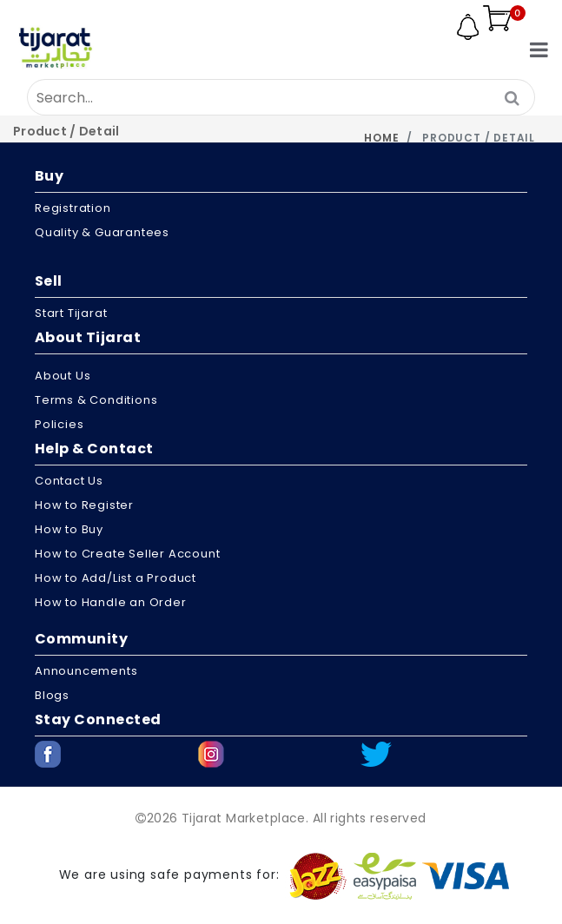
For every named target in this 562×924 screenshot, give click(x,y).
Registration (73, 208)
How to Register (84, 505)
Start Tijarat (71, 313)
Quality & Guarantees (102, 232)
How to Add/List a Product (116, 578)
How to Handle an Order (111, 602)
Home (381, 138)
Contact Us (69, 481)
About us (63, 376)
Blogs (52, 695)
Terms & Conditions (96, 400)
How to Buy (69, 529)
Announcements (86, 671)
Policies (59, 424)
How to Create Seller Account (127, 554)
